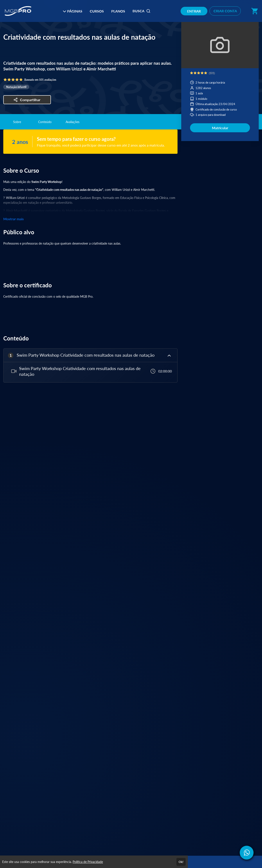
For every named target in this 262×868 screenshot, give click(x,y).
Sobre (17, 122)
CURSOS (97, 11)
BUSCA (142, 11)
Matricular (220, 128)
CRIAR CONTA (225, 11)
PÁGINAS (73, 11)
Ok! (181, 862)
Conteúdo (45, 122)
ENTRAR (194, 11)
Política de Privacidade (88, 862)
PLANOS (118, 11)
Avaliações (73, 122)
